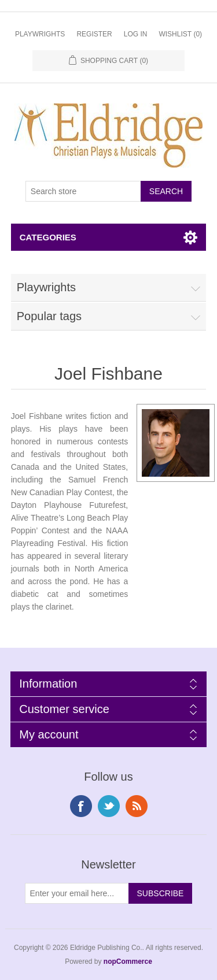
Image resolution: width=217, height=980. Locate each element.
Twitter (109, 806)
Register (94, 34)
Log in (136, 34)
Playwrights (40, 34)
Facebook (81, 806)
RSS (137, 806)
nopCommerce (128, 962)
